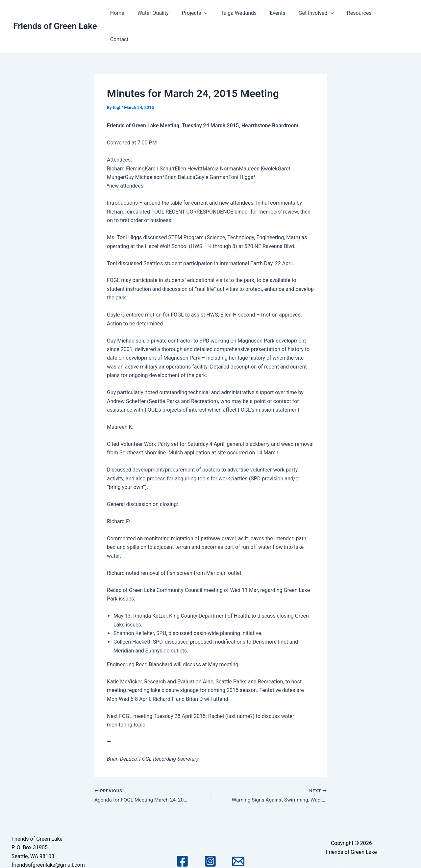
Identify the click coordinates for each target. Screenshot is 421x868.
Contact (393, 13)
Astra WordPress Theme (351, 852)
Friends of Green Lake (55, 13)
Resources (361, 13)
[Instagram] (210, 835)
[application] (217, 13)
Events (285, 13)
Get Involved (321, 13)
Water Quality (168, 13)
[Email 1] (238, 835)
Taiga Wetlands (248, 13)
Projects (207, 13)
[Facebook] (182, 835)
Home (135, 13)
